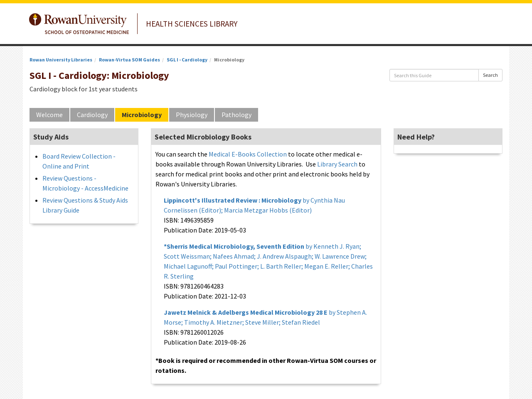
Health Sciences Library (192, 24)
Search (490, 75)
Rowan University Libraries (61, 60)
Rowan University (79, 24)
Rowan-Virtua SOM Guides (129, 60)
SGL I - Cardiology (187, 60)
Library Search (337, 164)
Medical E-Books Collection (248, 154)
